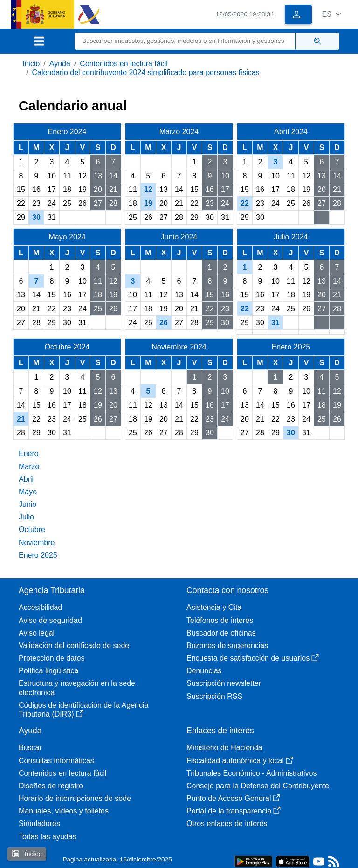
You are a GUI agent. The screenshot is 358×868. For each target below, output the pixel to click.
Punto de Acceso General (233, 798)
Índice (27, 854)
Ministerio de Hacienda (224, 748)
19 (148, 203)
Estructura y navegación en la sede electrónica (77, 688)
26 (164, 323)
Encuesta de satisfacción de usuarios (253, 658)
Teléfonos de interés (220, 620)
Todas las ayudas (48, 837)
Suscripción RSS (214, 696)
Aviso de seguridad (50, 620)
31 (275, 323)
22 (245, 203)
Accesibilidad (40, 607)
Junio (28, 504)
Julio (26, 517)
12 (148, 189)
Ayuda (60, 64)
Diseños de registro (51, 786)
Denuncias (204, 671)
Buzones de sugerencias (227, 646)
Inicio (31, 64)
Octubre (32, 530)
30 (36, 217)
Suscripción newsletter (224, 683)
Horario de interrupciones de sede (75, 798)
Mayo (28, 492)
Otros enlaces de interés (227, 824)
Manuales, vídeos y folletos (64, 811)
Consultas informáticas (56, 761)
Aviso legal (37, 633)
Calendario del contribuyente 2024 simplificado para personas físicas (145, 72)
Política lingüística (48, 671)
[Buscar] (185, 41)
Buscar (30, 748)
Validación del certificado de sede (74, 646)
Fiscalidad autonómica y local (240, 761)
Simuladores (39, 824)
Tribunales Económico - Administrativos (252, 773)
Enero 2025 (38, 555)
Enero (29, 454)
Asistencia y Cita (214, 607)
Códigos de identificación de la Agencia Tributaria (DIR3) (83, 710)
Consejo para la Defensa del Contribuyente (258, 786)
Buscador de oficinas (221, 633)
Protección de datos (52, 658)
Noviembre (37, 543)
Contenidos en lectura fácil (124, 64)
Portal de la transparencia (234, 811)
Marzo (29, 467)
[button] (331, 14)
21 (21, 419)
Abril (26, 479)
